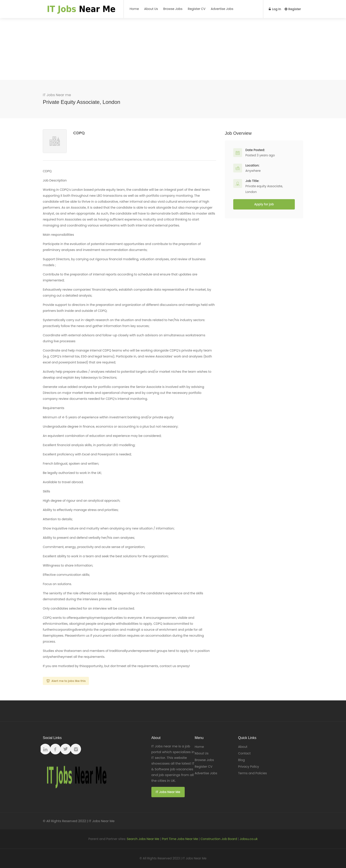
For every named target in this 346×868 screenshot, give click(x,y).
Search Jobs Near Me (143, 839)
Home (134, 9)
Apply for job (264, 204)
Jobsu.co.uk (249, 839)
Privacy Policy (249, 767)
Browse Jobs (173, 9)
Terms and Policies (252, 773)
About (243, 747)
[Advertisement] (173, 49)
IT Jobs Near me (57, 95)
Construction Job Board (219, 839)
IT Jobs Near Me (168, 792)
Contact (244, 753)
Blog (241, 760)
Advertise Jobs (222, 9)
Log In (275, 9)
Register (293, 9)
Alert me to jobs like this (69, 681)
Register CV (197, 9)
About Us (151, 9)
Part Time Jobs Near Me (180, 839)
